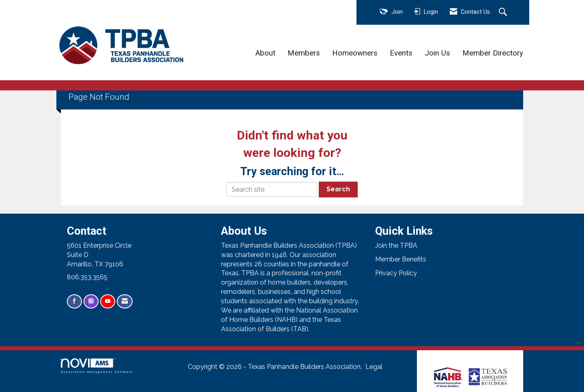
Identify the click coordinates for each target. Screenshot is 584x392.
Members (304, 53)
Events (401, 53)
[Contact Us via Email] (125, 301)
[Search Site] (504, 13)
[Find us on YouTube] (108, 301)
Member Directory (493, 53)
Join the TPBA (396, 245)
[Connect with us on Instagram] (91, 301)
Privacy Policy (396, 273)
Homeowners (355, 53)
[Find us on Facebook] (74, 301)
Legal (374, 367)
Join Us (437, 53)
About (265, 53)
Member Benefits (401, 259)
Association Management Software (97, 366)
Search (338, 189)
